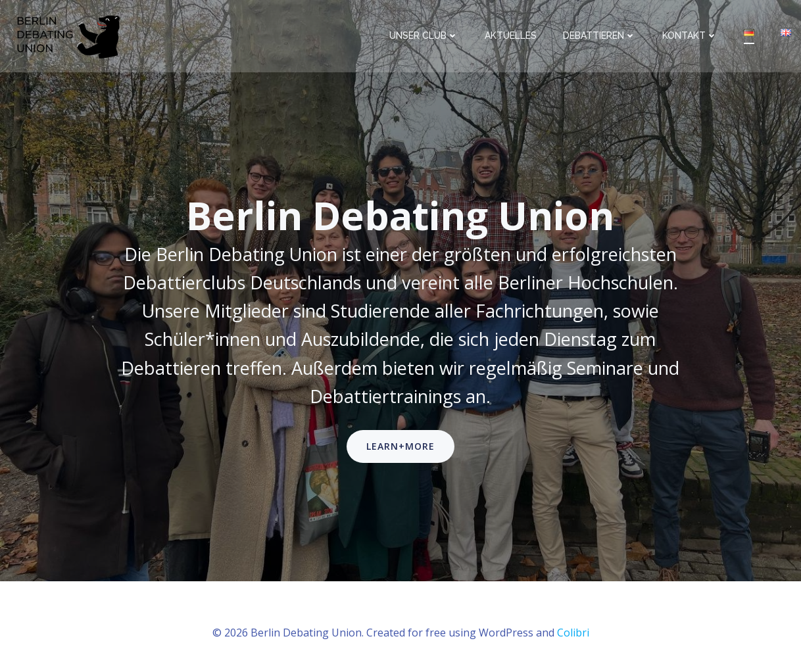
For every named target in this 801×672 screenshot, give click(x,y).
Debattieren (599, 36)
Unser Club (424, 36)
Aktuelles (511, 36)
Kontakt (690, 36)
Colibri (573, 633)
